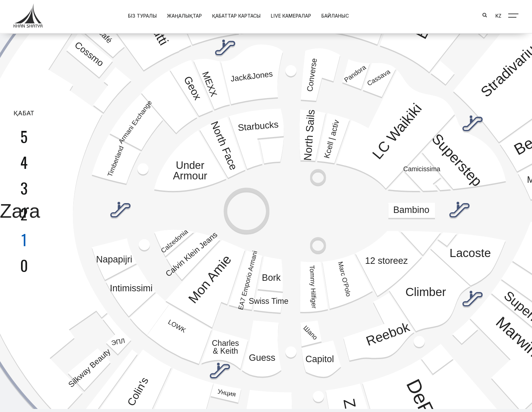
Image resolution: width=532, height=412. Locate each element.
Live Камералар (268, 15)
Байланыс (312, 15)
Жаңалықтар (161, 15)
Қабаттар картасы (213, 15)
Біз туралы (119, 15)
